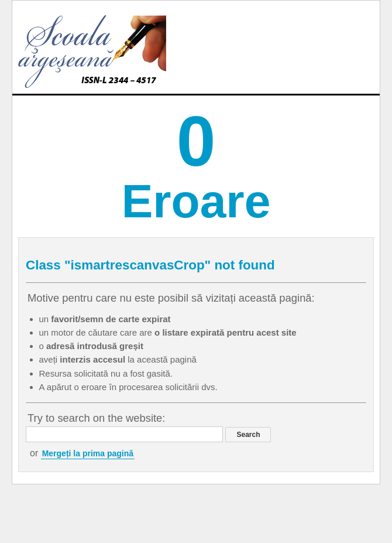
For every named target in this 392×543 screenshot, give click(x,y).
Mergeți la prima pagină (88, 453)
